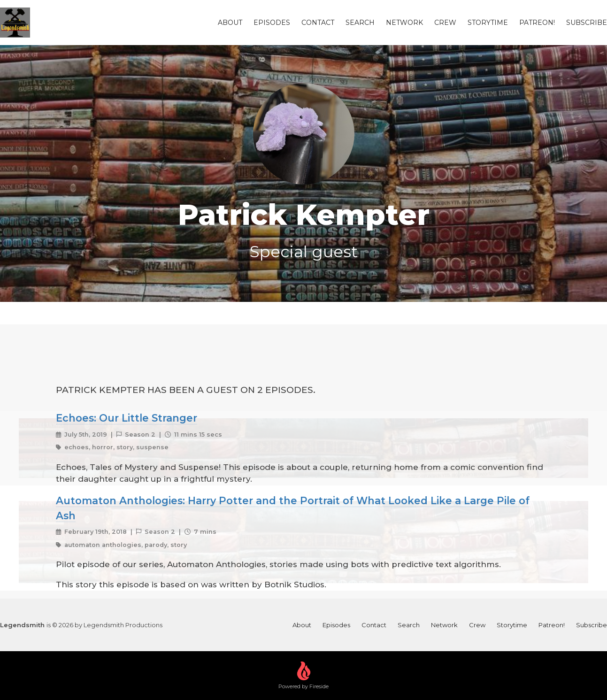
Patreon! (537, 23)
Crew (445, 23)
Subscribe (587, 23)
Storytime (488, 23)
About (230, 23)
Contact (318, 23)
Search (360, 23)
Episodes (272, 23)
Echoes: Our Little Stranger (127, 418)
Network (404, 23)
